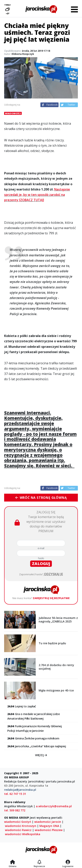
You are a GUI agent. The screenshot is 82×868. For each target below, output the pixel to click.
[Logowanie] (68, 862)
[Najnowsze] (39, 862)
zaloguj (41, 564)
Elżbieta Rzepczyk (23, 54)
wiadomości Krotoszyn (21, 826)
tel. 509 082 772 (15, 810)
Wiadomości (13, 113)
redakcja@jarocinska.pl (20, 790)
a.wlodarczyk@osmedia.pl (54, 806)
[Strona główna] (13, 862)
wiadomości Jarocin (48, 822)
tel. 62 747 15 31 (15, 794)
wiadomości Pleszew (49, 830)
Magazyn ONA (49, 826)
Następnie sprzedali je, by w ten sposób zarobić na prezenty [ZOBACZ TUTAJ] (37, 195)
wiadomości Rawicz (18, 830)
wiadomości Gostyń (18, 822)
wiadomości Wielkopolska (23, 834)
